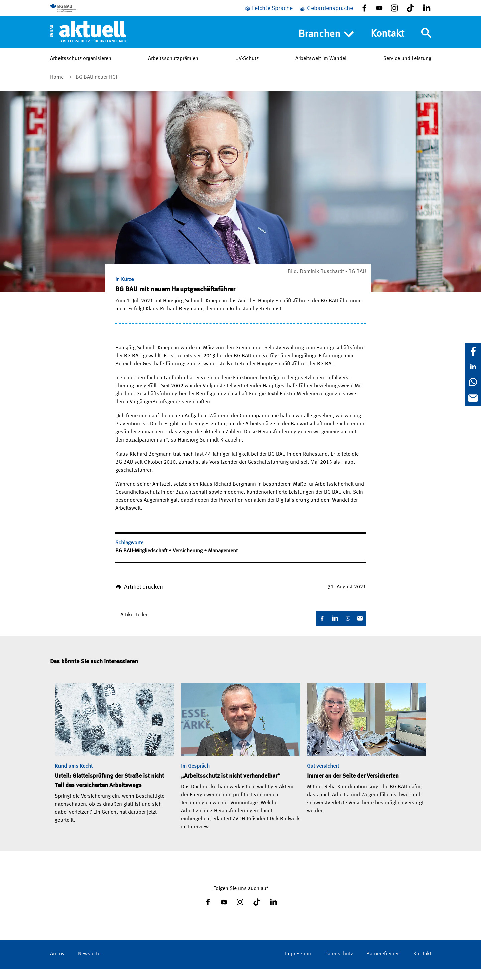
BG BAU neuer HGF (97, 89)
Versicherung (188, 562)
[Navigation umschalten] (426, 44)
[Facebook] (473, 351)
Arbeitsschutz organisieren (81, 70)
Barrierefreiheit (383, 965)
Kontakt (388, 45)
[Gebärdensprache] (326, 14)
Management (223, 562)
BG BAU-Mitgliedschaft (142, 562)
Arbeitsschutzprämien (173, 70)
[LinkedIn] (473, 367)
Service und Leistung (407, 70)
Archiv (57, 965)
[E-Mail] (473, 398)
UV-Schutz (247, 70)
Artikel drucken (144, 598)
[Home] (88, 43)
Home (57, 89)
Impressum (298, 965)
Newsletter (90, 965)
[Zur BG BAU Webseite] (80, 14)
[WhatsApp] (473, 382)
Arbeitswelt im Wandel (321, 70)
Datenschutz (339, 965)
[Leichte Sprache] (269, 14)
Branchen (326, 46)
